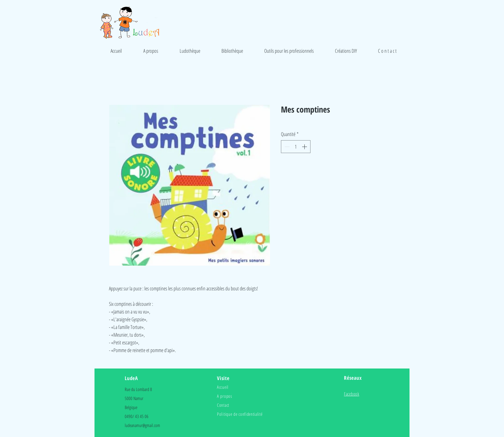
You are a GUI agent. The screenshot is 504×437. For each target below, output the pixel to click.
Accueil (223, 387)
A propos (225, 396)
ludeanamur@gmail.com (142, 425)
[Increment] (305, 147)
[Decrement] (286, 147)
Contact (223, 405)
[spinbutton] (296, 147)
